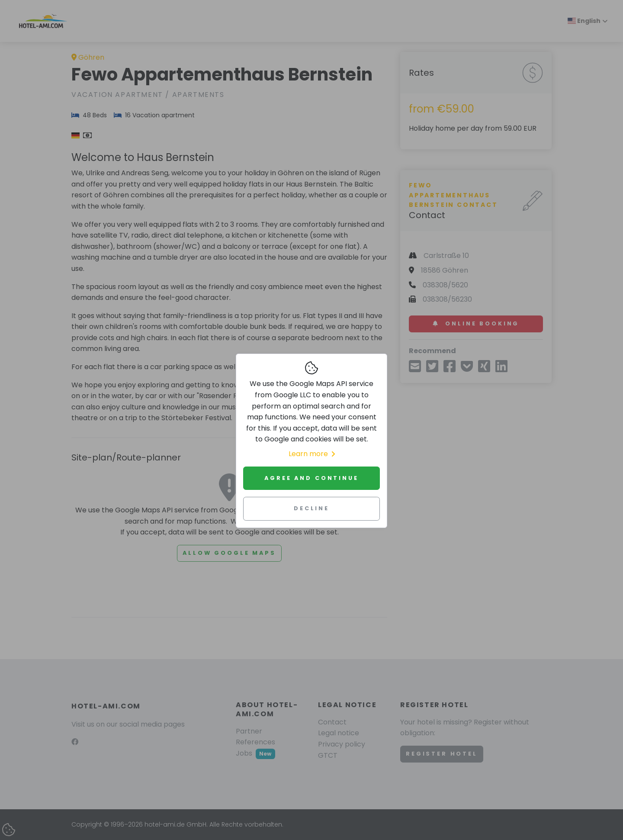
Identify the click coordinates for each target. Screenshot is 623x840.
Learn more (312, 454)
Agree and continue (311, 478)
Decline (311, 508)
